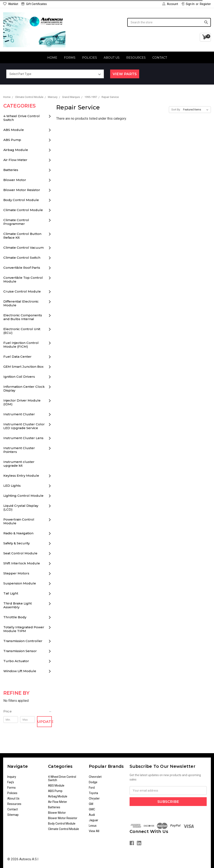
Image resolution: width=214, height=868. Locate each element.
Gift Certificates (34, 4)
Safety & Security (17, 543)
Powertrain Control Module (19, 521)
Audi (92, 815)
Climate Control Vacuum (24, 248)
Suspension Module (20, 583)
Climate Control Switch (22, 258)
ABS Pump (12, 140)
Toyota (93, 793)
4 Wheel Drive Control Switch (22, 118)
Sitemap (13, 815)
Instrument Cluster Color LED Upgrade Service (24, 426)
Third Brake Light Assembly (18, 605)
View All (94, 831)
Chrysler (94, 798)
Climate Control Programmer (16, 222)
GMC (92, 809)
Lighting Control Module (23, 496)
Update (45, 722)
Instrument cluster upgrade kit (19, 464)
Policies (90, 58)
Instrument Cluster (19, 414)
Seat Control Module (20, 553)
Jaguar (94, 820)
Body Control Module (21, 200)
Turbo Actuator (16, 661)
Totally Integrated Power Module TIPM (24, 629)
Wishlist (11, 4)
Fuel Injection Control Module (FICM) (21, 345)
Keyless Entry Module (21, 476)
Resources (136, 58)
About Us (112, 58)
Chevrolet (95, 777)
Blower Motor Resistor (22, 190)
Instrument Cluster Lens (23, 438)
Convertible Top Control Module (23, 279)
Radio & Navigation (18, 533)
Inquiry (12, 777)
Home (52, 58)
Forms (70, 58)
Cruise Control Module (22, 291)
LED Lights (12, 486)
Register (205, 4)
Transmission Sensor (20, 651)
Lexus (93, 826)
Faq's (11, 782)
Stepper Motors (16, 573)
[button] (28, 711)
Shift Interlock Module (22, 563)
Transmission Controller (23, 641)
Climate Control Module (23, 210)
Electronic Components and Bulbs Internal (23, 317)
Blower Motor (15, 180)
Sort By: (176, 110)
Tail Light (11, 593)
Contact (160, 58)
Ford (92, 788)
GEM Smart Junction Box (23, 367)
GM (91, 804)
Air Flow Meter (15, 160)
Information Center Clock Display (24, 388)
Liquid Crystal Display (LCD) (21, 507)
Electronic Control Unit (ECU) (22, 331)
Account (170, 4)
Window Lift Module (20, 671)
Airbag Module (16, 150)
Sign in (188, 4)
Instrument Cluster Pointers (19, 450)
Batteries (11, 170)
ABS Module (14, 130)
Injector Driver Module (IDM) (22, 402)
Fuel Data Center (17, 357)
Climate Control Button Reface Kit (22, 236)
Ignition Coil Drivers (19, 377)
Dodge (93, 782)
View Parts (125, 74)
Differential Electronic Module (21, 303)
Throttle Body (15, 617)
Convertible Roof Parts (22, 268)
